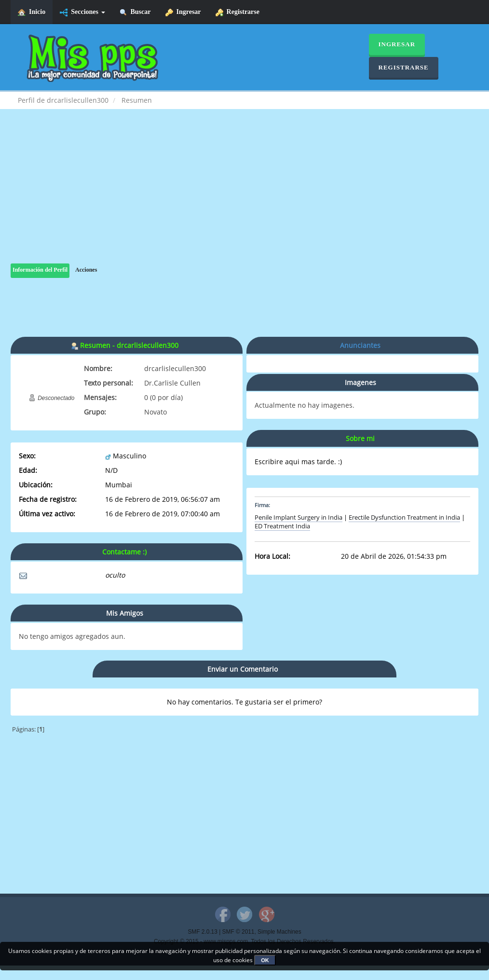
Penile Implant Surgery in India (299, 518)
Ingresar (183, 12)
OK (265, 960)
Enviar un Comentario (243, 669)
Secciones (82, 12)
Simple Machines (279, 932)
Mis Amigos (125, 613)
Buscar (135, 12)
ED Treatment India (282, 526)
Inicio (32, 12)
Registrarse (238, 12)
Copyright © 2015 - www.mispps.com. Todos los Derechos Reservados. (244, 941)
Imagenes (360, 382)
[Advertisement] (244, 196)
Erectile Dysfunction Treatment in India (404, 518)
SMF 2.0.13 (202, 932)
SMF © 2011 (238, 932)
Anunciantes (360, 345)
